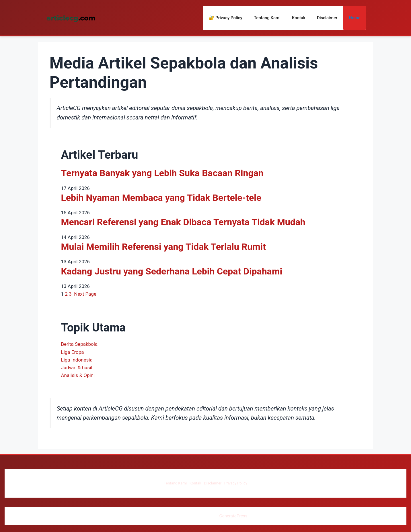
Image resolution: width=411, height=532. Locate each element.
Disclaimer (327, 18)
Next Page (85, 294)
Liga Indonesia (77, 360)
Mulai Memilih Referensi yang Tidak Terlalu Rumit (164, 247)
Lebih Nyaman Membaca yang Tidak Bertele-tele (161, 198)
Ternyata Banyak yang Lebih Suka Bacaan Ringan (162, 173)
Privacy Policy (236, 483)
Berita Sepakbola (79, 344)
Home (354, 18)
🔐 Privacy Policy (226, 18)
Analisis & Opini (78, 375)
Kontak (299, 18)
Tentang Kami (267, 18)
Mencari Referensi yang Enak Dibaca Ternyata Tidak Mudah (183, 222)
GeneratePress (233, 516)
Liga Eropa (73, 352)
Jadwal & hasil (77, 368)
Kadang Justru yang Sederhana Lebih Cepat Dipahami (172, 271)
